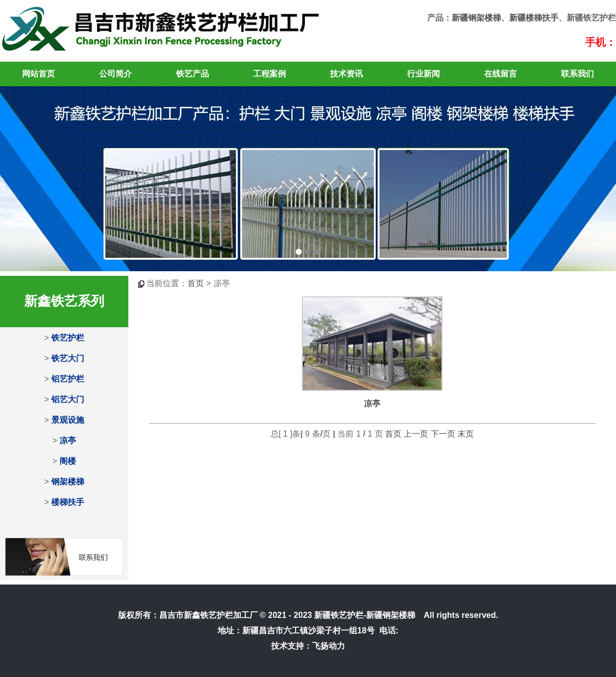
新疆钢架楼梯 (476, 18)
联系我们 (577, 74)
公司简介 (115, 74)
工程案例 (269, 74)
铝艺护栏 (68, 379)
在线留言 (500, 74)
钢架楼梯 (68, 482)
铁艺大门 (68, 358)
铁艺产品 (192, 74)
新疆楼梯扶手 (534, 18)
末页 (466, 434)
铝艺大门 (68, 399)
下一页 (443, 434)
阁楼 (68, 461)
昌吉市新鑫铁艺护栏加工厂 (208, 615)
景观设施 (68, 420)
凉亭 (68, 440)
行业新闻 (423, 74)
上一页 (416, 434)
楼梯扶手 (68, 502)
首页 (196, 283)
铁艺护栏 (68, 338)
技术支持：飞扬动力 (308, 646)
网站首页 (38, 74)
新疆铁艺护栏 (339, 615)
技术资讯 (346, 74)
